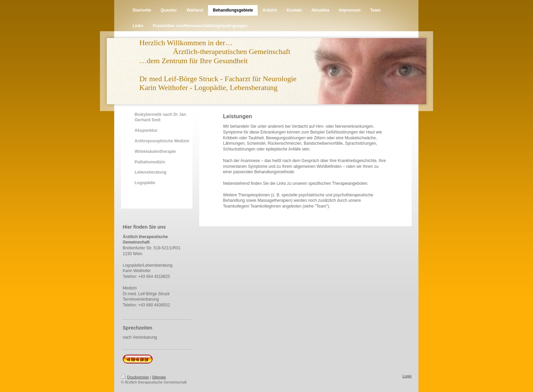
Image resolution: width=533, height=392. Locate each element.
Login (407, 376)
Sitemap (159, 377)
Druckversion (135, 377)
